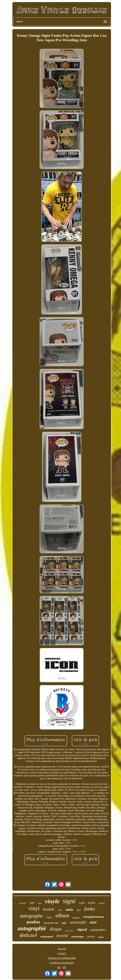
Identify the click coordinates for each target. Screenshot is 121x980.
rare (93, 922)
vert (32, 903)
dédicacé (28, 935)
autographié (32, 928)
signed (82, 929)
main (69, 910)
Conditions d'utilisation (62, 963)
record (62, 936)
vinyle (52, 901)
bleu (79, 910)
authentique (78, 937)
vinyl (34, 908)
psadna (33, 922)
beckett (49, 909)
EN (59, 967)
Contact (62, 953)
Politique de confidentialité (62, 958)
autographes (98, 930)
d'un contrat (69, 931)
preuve (91, 936)
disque (56, 929)
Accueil (62, 949)
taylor (92, 903)
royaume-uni (51, 923)
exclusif (23, 903)
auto (40, 903)
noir (64, 923)
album (62, 915)
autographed (47, 937)
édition (101, 937)
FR (64, 967)
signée (49, 917)
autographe (31, 916)
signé (69, 901)
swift (82, 903)
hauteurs (76, 918)
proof (102, 903)
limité (60, 910)
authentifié (78, 922)
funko (90, 909)
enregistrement (93, 917)
